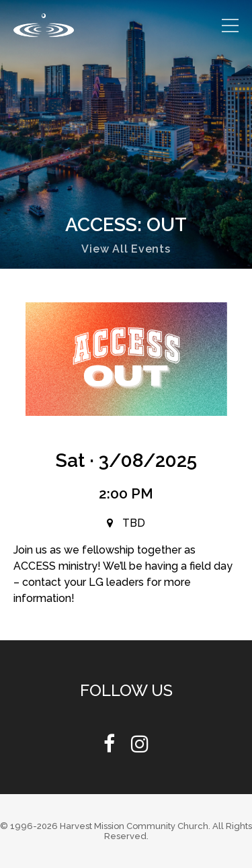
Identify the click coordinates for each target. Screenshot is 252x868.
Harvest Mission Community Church (134, 826)
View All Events (126, 249)
